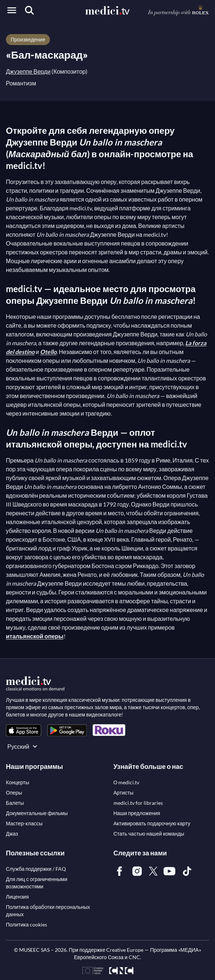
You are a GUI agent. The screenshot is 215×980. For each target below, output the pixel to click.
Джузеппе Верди (28, 71)
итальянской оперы (35, 636)
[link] (24, 730)
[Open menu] (12, 10)
